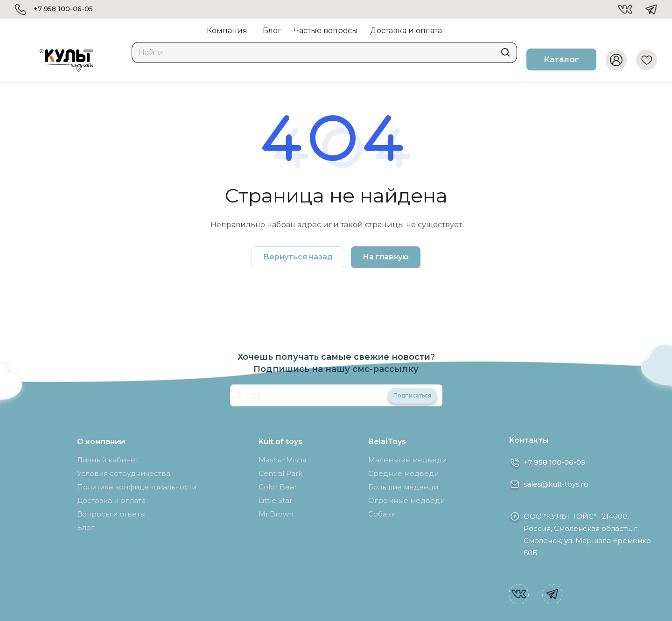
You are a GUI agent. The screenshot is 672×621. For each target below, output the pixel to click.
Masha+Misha (283, 460)
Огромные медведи (406, 500)
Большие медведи (403, 487)
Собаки (382, 514)
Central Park (280, 473)
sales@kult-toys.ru (556, 484)
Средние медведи (403, 473)
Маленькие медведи (407, 460)
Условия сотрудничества (124, 473)
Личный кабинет (108, 460)
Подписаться (412, 395)
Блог (86, 527)
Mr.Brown (276, 514)
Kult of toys (280, 442)
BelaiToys (387, 442)
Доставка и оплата (111, 500)
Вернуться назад (298, 257)
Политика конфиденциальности (137, 487)
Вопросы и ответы (111, 514)
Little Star (275, 500)
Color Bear (278, 487)
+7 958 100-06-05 (63, 9)
